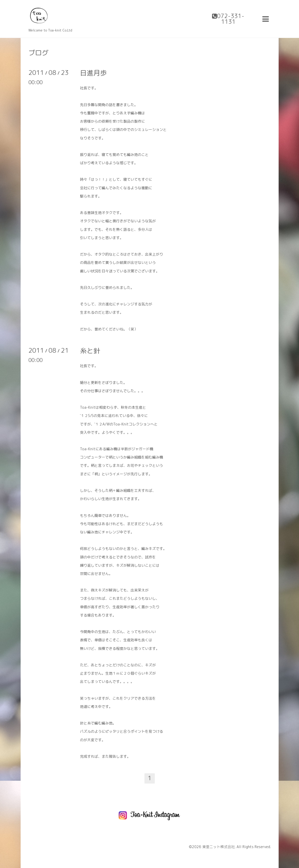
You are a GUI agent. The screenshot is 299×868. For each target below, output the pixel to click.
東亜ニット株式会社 (219, 847)
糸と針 (90, 351)
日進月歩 (93, 73)
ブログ (38, 53)
